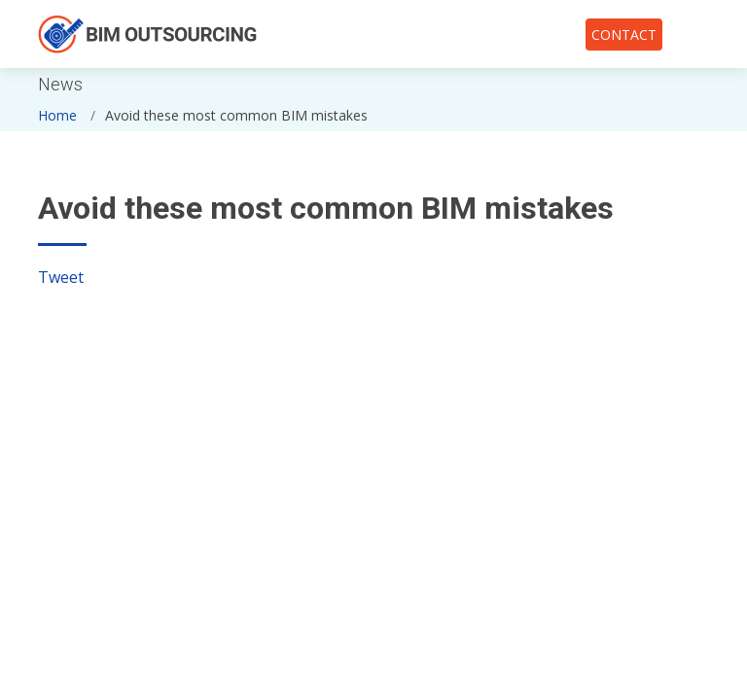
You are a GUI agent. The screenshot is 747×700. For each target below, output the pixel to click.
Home (57, 115)
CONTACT (624, 35)
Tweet (61, 277)
